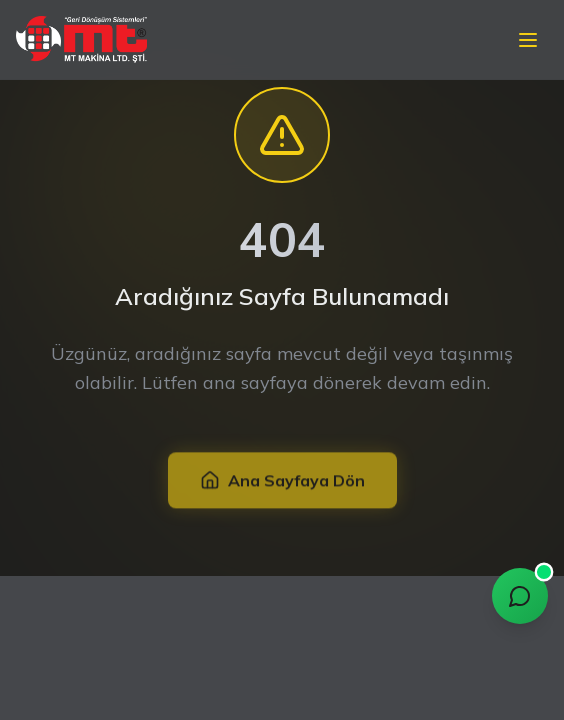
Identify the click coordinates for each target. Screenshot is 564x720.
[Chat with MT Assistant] (520, 596)
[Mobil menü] (528, 37)
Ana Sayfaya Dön (282, 481)
